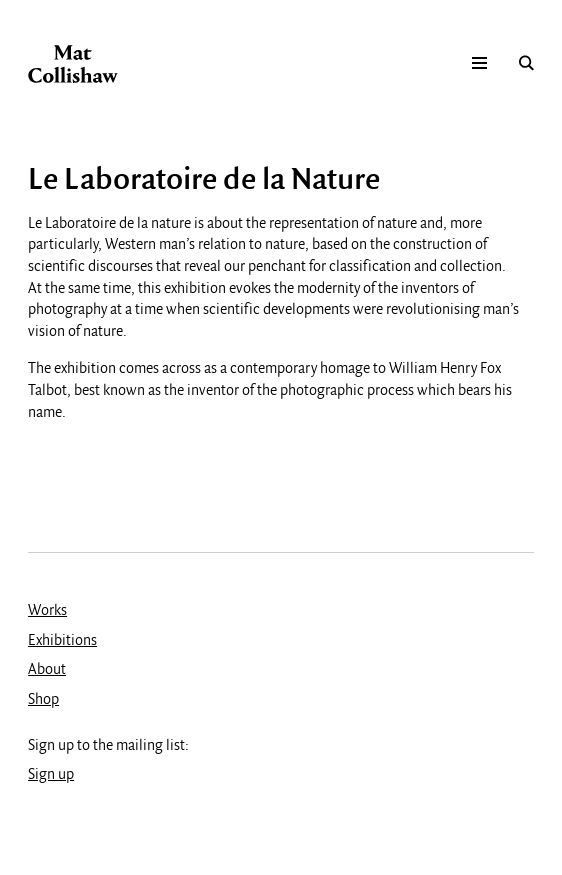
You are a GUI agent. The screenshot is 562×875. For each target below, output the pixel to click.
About (47, 670)
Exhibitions (62, 641)
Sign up (51, 775)
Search (526, 64)
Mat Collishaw (73, 64)
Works (47, 611)
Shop (43, 700)
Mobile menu (479, 64)
